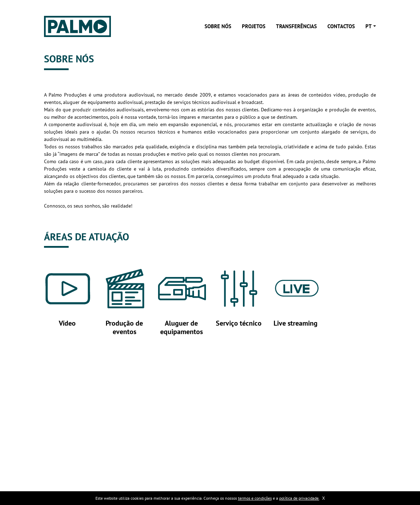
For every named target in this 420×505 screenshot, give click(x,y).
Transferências (296, 26)
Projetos (254, 26)
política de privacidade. (299, 498)
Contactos (341, 26)
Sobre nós (218, 26)
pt (369, 26)
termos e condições (255, 498)
